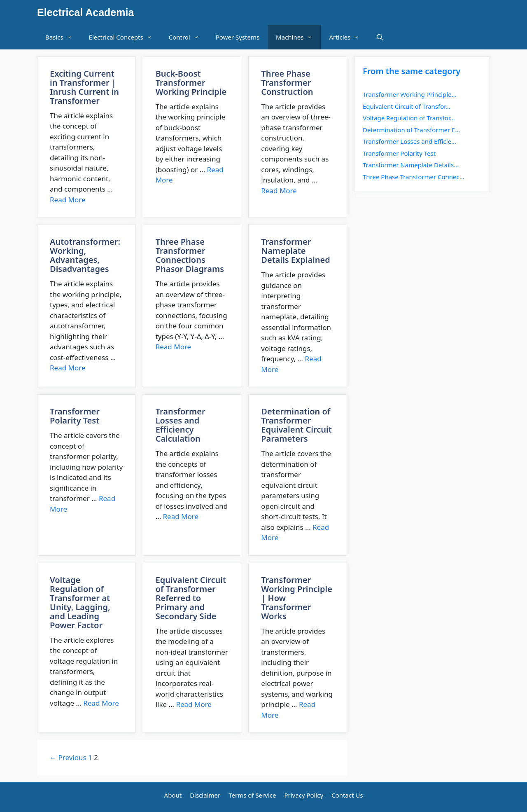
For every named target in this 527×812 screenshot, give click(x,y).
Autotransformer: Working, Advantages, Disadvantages (85, 255)
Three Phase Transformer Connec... (414, 177)
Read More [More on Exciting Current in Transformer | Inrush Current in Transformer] (68, 200)
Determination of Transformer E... (412, 130)
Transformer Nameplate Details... (411, 165)
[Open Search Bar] (380, 37)
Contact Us (347, 795)
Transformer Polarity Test (75, 416)
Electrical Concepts (125, 37)
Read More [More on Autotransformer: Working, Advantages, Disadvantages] (68, 368)
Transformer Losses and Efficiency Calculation (181, 425)
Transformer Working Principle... (410, 94)
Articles (348, 37)
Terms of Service (252, 795)
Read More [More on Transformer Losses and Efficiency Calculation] (181, 516)
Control (188, 37)
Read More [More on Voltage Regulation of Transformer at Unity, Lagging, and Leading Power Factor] (101, 703)
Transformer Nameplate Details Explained (295, 251)
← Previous (68, 757)
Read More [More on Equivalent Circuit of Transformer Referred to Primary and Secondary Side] (194, 704)
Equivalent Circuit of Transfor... (407, 106)
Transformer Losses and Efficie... (409, 141)
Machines (298, 37)
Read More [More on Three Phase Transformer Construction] (279, 191)
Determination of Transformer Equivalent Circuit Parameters (296, 425)
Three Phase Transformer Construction (287, 83)
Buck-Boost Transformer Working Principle (191, 83)
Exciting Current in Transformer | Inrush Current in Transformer (84, 87)
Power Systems (238, 37)
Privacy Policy (304, 795)
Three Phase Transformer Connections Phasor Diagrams (190, 255)
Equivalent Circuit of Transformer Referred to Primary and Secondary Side (191, 598)
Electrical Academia (85, 12)
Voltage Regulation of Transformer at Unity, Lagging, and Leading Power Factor (80, 603)
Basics (63, 37)
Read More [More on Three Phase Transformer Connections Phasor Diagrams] (174, 347)
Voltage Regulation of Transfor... (409, 118)
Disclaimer (205, 795)
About (173, 795)
